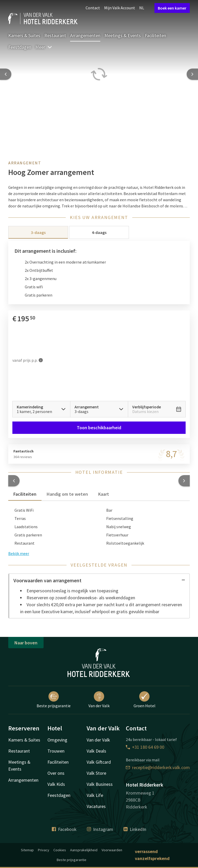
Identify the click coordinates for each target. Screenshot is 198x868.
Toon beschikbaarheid (99, 428)
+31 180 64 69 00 (145, 747)
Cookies (60, 850)
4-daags (99, 232)
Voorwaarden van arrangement (99, 580)
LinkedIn (135, 829)
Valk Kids (56, 784)
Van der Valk (99, 700)
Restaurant (55, 35)
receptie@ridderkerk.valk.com (158, 767)
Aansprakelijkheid (84, 850)
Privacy (44, 850)
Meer (44, 47)
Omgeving (57, 740)
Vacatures (96, 806)
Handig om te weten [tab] (67, 494)
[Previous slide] (6, 74)
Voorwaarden (112, 850)
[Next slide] (192, 74)
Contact (93, 8)
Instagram (100, 829)
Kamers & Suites (24, 35)
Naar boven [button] (26, 643)
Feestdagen (20, 47)
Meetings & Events (123, 35)
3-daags (38, 232)
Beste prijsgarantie (54, 700)
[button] (14, 481)
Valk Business (100, 784)
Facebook (64, 829)
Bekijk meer (19, 553)
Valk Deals (96, 751)
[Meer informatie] (41, 360)
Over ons (56, 773)
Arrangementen (85, 35)
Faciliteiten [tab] (25, 494)
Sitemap (27, 850)
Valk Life (95, 795)
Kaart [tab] (104, 494)
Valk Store (96, 773)
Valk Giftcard (99, 762)
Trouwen (56, 751)
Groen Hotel (145, 700)
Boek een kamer (172, 8)
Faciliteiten (155, 35)
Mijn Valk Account (120, 8)
